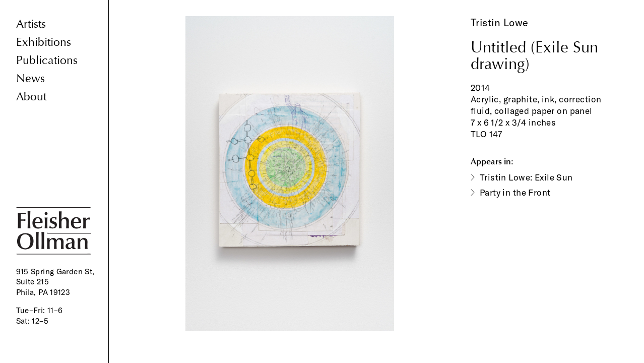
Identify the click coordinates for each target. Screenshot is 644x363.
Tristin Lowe (500, 22)
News (30, 78)
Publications (47, 60)
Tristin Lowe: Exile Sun (526, 177)
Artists (31, 24)
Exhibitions (44, 42)
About (31, 97)
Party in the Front (515, 192)
